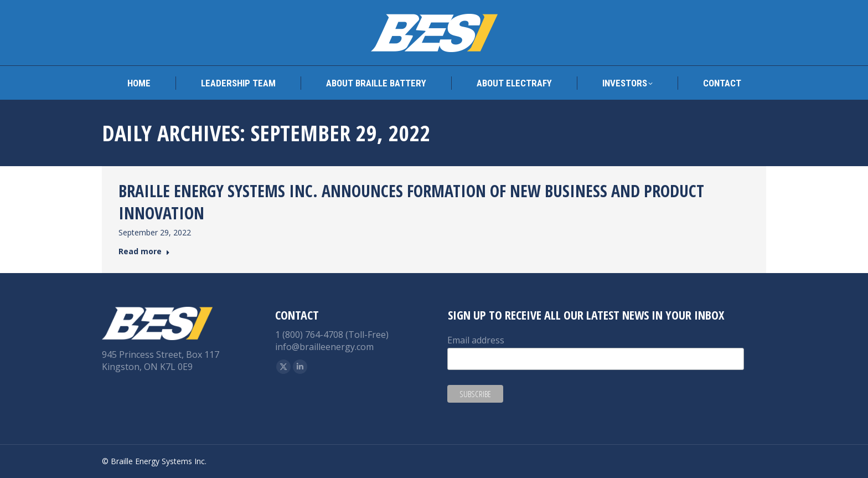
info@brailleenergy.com (324, 347)
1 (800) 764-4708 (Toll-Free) (332, 335)
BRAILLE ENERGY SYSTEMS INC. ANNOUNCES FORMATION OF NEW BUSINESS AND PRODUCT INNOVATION (411, 202)
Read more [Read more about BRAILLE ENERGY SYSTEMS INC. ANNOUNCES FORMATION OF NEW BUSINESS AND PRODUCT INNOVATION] (144, 251)
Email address (476, 340)
